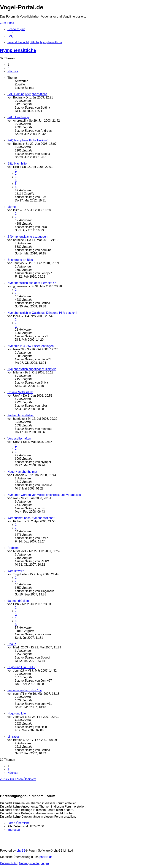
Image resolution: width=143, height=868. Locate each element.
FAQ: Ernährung (18, 117)
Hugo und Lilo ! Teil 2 (21, 667)
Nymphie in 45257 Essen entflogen (31, 346)
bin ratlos (13, 737)
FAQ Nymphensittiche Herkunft (28, 140)
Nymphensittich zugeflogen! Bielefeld (32, 369)
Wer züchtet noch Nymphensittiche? (31, 518)
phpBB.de (46, 857)
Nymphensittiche (18, 50)
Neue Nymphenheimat (22, 472)
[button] (13, 71)
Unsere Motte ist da (20, 392)
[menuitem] (10, 36)
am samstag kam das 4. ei (25, 690)
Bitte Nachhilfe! (18, 164)
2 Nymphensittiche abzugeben (27, 237)
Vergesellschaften (19, 438)
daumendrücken (18, 601)
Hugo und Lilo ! (18, 713)
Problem (13, 548)
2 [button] (8, 68)
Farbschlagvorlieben (21, 415)
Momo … (13, 207)
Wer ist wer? (16, 571)
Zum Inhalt (7, 23)
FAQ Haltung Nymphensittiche (27, 94)
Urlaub (12, 644)
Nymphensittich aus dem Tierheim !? (32, 283)
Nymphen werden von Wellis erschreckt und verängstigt (44, 495)
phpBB (21, 851)
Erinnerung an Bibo (20, 260)
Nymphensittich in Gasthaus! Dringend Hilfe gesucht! (42, 313)
